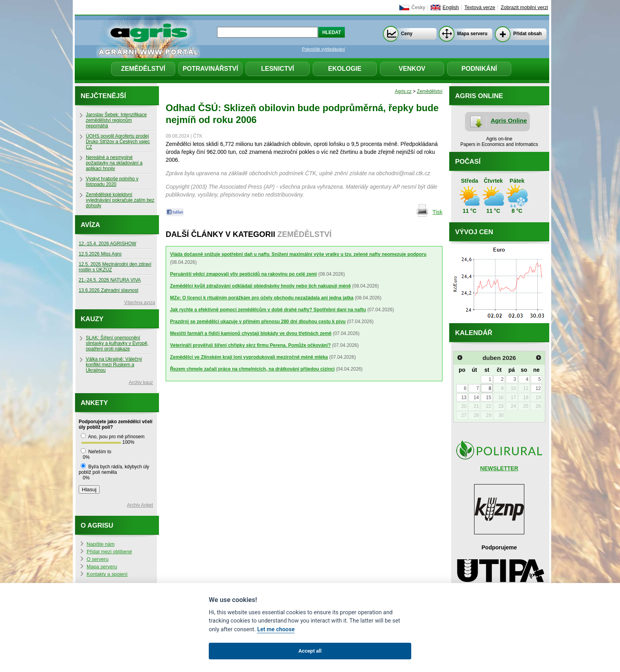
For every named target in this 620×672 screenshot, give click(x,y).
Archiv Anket (140, 505)
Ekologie (345, 69)
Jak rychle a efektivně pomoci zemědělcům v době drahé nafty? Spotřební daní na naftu (268, 310)
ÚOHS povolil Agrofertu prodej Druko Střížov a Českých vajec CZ (118, 142)
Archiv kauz (141, 382)
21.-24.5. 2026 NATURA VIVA (110, 280)
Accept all (310, 651)
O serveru (97, 559)
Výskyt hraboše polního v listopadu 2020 (112, 182)
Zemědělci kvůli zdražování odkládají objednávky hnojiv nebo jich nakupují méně (260, 286)
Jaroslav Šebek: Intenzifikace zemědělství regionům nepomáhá (116, 120)
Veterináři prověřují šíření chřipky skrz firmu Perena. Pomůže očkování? (250, 345)
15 (489, 398)
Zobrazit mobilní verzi (524, 8)
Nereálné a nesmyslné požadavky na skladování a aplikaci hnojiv (114, 163)
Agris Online (509, 120)
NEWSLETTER (499, 468)
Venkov (412, 69)
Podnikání (479, 69)
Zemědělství (143, 69)
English (451, 8)
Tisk (438, 212)
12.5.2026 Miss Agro (100, 254)
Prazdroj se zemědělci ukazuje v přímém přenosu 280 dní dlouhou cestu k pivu (258, 322)
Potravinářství (210, 69)
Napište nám (101, 544)
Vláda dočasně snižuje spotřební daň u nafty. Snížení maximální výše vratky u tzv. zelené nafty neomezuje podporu (298, 254)
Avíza (90, 225)
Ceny (407, 34)
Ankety (94, 403)
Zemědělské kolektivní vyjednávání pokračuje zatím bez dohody (120, 200)
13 (464, 398)
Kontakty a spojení (107, 574)
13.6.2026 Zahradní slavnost (109, 290)
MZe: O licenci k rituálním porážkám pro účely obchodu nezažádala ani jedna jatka (262, 298)
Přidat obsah (527, 34)
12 (538, 388)
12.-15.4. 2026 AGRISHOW (107, 244)
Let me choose (276, 629)
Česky (418, 8)
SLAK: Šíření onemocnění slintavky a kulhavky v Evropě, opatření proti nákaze (117, 343)
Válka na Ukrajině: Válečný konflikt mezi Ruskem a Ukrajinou (114, 365)
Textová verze (480, 8)
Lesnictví (278, 69)
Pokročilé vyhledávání (324, 49)
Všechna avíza (140, 303)
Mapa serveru (472, 34)
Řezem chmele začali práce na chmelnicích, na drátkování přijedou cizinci (252, 369)
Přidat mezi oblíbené (109, 552)
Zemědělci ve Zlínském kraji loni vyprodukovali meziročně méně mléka (249, 357)
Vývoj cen (474, 232)
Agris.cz (403, 91)
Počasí (468, 162)
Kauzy (92, 319)
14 (476, 398)
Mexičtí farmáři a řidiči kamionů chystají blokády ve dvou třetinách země (251, 333)
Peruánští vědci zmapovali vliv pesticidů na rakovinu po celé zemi (243, 274)
